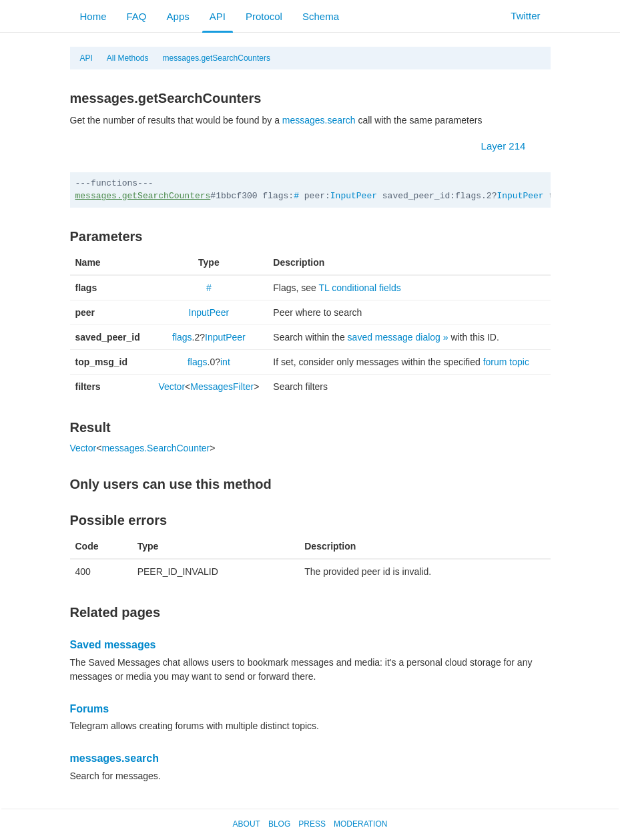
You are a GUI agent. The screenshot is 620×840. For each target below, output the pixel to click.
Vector (172, 387)
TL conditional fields (360, 288)
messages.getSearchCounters (217, 58)
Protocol (264, 16)
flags (182, 337)
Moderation (360, 824)
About (247, 824)
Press (312, 824)
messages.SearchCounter (156, 448)
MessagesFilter (222, 387)
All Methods (128, 58)
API (218, 16)
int (225, 362)
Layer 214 (510, 146)
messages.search (319, 120)
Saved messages (113, 645)
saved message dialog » (398, 337)
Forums (90, 709)
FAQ (137, 16)
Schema (321, 16)
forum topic (506, 362)
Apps (178, 16)
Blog (279, 824)
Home (93, 16)
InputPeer (354, 196)
